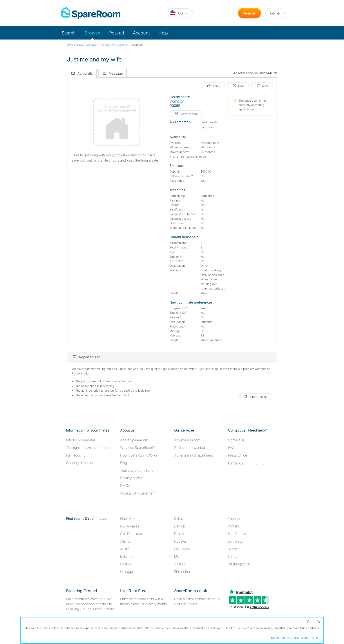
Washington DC (239, 564)
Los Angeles (130, 526)
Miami (179, 556)
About (134, 440)
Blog (124, 463)
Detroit (179, 534)
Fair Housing (76, 455)
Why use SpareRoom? (138, 448)
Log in (275, 13)
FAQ (231, 448)
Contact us (236, 440)
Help (163, 33)
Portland (234, 526)
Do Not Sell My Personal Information (295, 638)
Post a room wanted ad (192, 448)
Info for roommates (81, 440)
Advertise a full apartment (194, 455)
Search (69, 33)
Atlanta (125, 541)
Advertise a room (187, 440)
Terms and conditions (137, 470)
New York (128, 518)
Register (249, 13)
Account (141, 33)
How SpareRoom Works (139, 455)
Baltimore (127, 556)
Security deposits (79, 463)
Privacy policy (131, 478)
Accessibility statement (138, 493)
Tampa (233, 556)
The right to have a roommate (89, 448)
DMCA (125, 486)
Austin (125, 549)
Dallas (178, 518)
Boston (126, 564)
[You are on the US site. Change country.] (180, 13)
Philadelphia (183, 572)
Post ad (117, 33)
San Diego (235, 541)
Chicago (127, 572)
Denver (180, 526)
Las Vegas (182, 549)
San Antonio (237, 534)
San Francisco (131, 534)
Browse (92, 33)
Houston (181, 541)
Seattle (233, 549)
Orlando (180, 564)
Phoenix (234, 518)
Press (238, 455)
